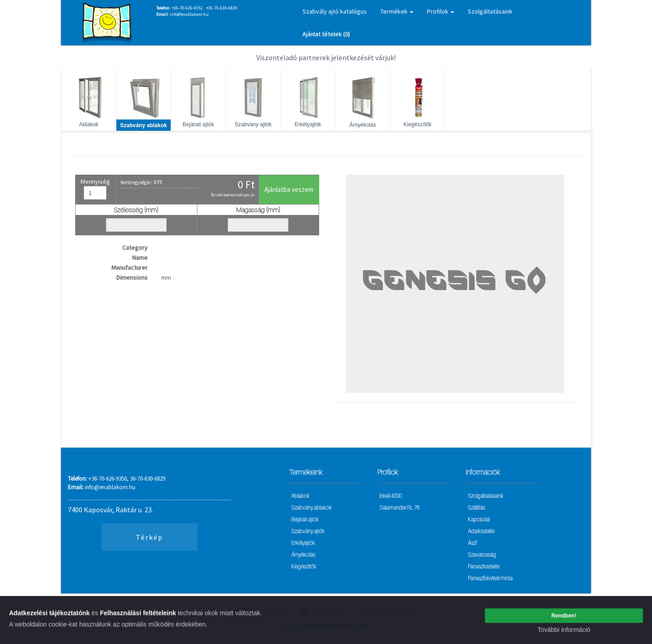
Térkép (149, 537)
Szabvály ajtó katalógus (335, 11)
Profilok (441, 11)
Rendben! (564, 618)
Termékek (397, 11)
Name (140, 258)
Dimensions (132, 277)
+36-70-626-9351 (187, 8)
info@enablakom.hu (189, 14)
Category (135, 248)
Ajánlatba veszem (289, 189)
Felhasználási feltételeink (138, 615)
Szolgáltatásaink (490, 11)
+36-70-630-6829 (222, 8)
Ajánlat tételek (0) (326, 34)
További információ (564, 632)
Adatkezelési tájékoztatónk (49, 615)
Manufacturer (129, 267)
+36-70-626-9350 (108, 479)
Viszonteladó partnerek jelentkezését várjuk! (326, 57)
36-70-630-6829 (148, 479)
